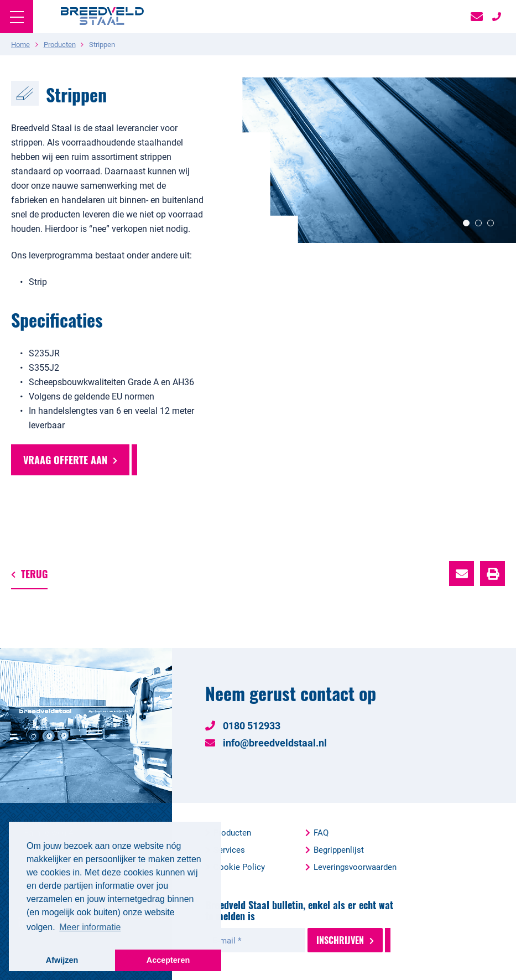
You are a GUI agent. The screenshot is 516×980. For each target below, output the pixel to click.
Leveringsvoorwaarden (355, 867)
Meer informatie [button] (90, 927)
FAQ (321, 832)
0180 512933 (243, 725)
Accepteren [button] (168, 960)
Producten (232, 832)
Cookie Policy (239, 867)
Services (229, 849)
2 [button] (478, 223)
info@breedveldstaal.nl (266, 743)
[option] (366, 160)
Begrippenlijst (339, 849)
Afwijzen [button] (62, 960)
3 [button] (491, 223)
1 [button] (466, 223)
